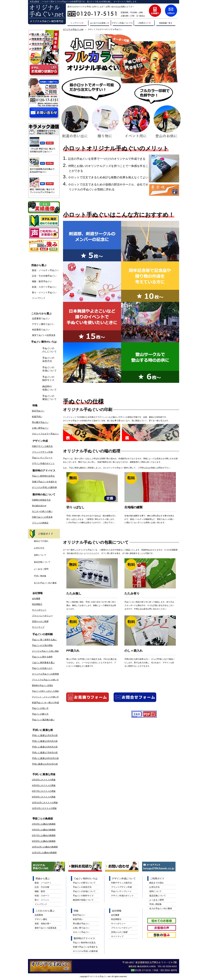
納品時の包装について (49, 388)
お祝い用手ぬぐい (40, 428)
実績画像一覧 (166, 23)
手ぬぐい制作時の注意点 (43, 476)
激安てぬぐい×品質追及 (44, 335)
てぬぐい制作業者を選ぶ (43, 663)
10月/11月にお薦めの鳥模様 (45, 847)
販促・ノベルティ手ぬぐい (45, 270)
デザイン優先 (41, 919)
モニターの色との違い (42, 511)
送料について (40, 555)
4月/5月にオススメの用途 (44, 785)
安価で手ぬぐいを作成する (44, 482)
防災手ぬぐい (38, 411)
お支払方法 (39, 548)
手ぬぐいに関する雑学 (42, 657)
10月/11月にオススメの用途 (45, 803)
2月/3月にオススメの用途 (44, 780)
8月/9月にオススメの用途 (44, 797)
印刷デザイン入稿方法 (42, 446)
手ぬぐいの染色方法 (48, 359)
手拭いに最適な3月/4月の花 (45, 741)
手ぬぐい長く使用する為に (44, 640)
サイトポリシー (39, 610)
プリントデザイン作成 (42, 452)
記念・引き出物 (42, 887)
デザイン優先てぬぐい (43, 324)
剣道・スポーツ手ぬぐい (44, 287)
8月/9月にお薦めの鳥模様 (44, 841)
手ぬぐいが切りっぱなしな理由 (45, 691)
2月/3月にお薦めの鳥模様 (44, 824)
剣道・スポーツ (42, 896)
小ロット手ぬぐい (81, 932)
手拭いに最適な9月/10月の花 (45, 758)
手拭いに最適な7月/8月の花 (45, 753)
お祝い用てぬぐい (81, 928)
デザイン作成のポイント (43, 463)
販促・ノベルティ (43, 883)
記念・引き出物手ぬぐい (44, 276)
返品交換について (42, 562)
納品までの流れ (41, 541)
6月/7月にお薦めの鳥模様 (44, 835)
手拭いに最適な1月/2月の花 (45, 735)
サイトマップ (38, 627)
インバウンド (39, 298)
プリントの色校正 (40, 523)
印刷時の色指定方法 (41, 500)
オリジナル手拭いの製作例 (44, 487)
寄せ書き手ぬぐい (40, 422)
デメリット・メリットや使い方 (45, 697)
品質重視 (39, 915)
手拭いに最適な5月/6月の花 (45, 747)
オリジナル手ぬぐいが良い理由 (45, 651)
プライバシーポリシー (42, 616)
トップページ (77, 23)
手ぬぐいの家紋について (49, 398)
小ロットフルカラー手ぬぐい (45, 434)
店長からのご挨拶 (40, 621)
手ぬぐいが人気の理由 (42, 645)
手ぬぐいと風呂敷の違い (43, 720)
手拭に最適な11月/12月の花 (45, 764)
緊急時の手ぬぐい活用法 (42, 685)
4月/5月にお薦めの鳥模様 (44, 830)
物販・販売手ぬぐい (42, 281)
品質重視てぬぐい (41, 319)
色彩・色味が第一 (43, 924)
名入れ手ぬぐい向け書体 (45, 583)
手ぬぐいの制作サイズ (48, 378)
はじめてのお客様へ (100, 23)
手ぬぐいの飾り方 (40, 714)
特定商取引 (37, 604)
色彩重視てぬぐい (41, 330)
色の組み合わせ (39, 506)
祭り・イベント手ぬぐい (44, 292)
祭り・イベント (42, 900)
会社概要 (36, 599)
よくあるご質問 (41, 569)
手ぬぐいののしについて (49, 350)
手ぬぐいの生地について (49, 369)
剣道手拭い (37, 417)
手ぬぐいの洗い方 (40, 708)
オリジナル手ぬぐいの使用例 (45, 674)
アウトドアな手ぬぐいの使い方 (45, 680)
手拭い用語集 (40, 576)
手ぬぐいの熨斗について (84, 883)
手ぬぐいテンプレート (42, 458)
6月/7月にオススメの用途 (44, 791)
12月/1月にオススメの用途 (44, 808)
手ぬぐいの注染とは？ (42, 668)
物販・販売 (40, 891)
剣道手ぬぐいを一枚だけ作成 (45, 703)
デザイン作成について (122, 23)
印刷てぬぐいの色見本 (42, 517)
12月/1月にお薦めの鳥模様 (44, 853)
